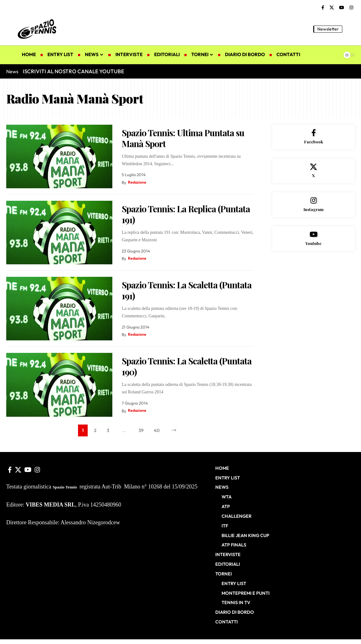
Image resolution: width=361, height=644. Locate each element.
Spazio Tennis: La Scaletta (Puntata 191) (187, 290)
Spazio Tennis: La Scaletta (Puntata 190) (187, 366)
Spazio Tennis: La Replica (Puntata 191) (186, 214)
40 (157, 431)
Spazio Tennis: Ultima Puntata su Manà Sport (183, 138)
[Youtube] (314, 242)
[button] (350, 29)
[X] (332, 8)
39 (141, 431)
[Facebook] (323, 8)
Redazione (137, 182)
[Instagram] (351, 8)
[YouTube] (342, 8)
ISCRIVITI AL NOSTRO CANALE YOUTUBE (73, 71)
